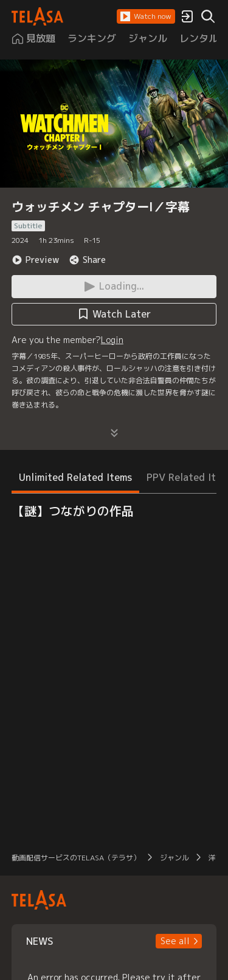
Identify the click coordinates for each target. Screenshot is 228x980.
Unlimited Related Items (75, 477)
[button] (146, 16)
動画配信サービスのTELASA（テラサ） (76, 858)
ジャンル (174, 858)
